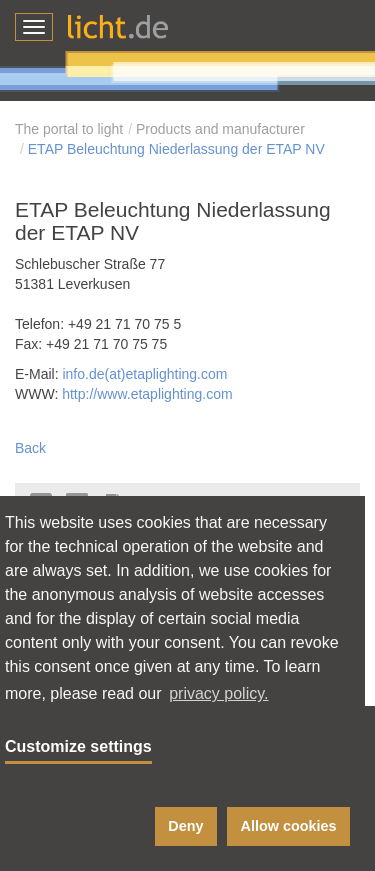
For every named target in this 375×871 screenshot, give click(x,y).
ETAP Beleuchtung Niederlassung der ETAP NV (176, 149)
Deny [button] (185, 826)
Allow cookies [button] (289, 826)
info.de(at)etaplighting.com (144, 374)
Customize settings (78, 746)
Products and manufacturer (220, 129)
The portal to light (69, 129)
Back (30, 448)
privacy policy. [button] (218, 693)
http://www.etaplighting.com (147, 394)
